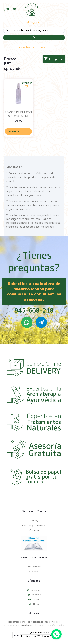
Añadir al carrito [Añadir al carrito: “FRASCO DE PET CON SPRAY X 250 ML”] (18, 131)
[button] (54, 59)
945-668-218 (34, 310)
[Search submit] (34, 38)
